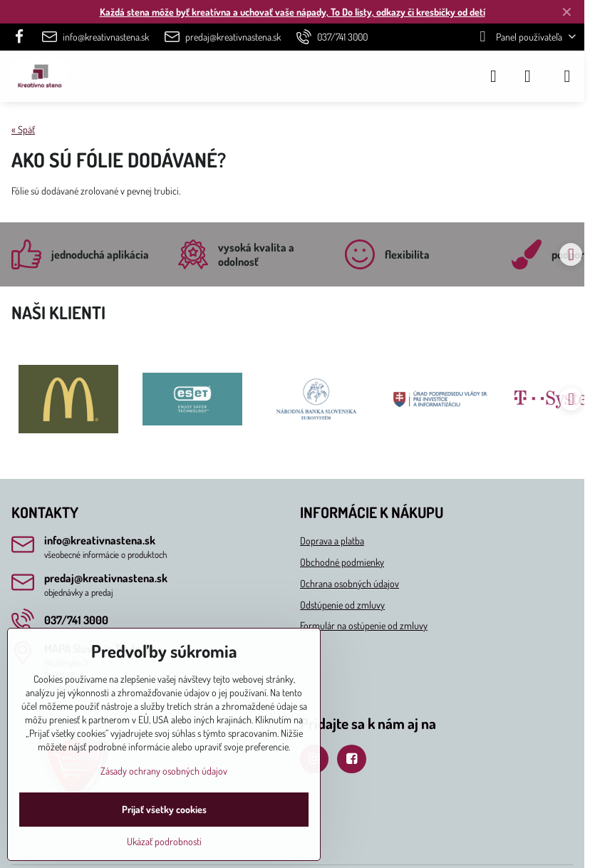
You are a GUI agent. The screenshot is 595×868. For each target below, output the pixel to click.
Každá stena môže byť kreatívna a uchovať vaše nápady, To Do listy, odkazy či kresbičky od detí (293, 12)
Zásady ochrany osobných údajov (164, 771)
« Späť (23, 129)
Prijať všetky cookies (164, 809)
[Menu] (567, 76)
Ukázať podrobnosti (164, 841)
